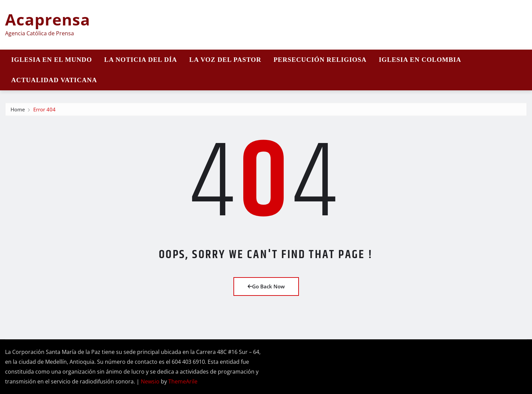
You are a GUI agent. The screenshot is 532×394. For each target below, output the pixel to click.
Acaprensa (48, 19)
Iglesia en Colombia (420, 60)
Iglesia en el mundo (52, 60)
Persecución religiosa (320, 60)
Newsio (150, 381)
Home (18, 110)
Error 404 (44, 110)
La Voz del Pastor (225, 60)
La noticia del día (141, 60)
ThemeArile (183, 381)
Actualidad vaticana (54, 80)
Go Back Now (266, 286)
